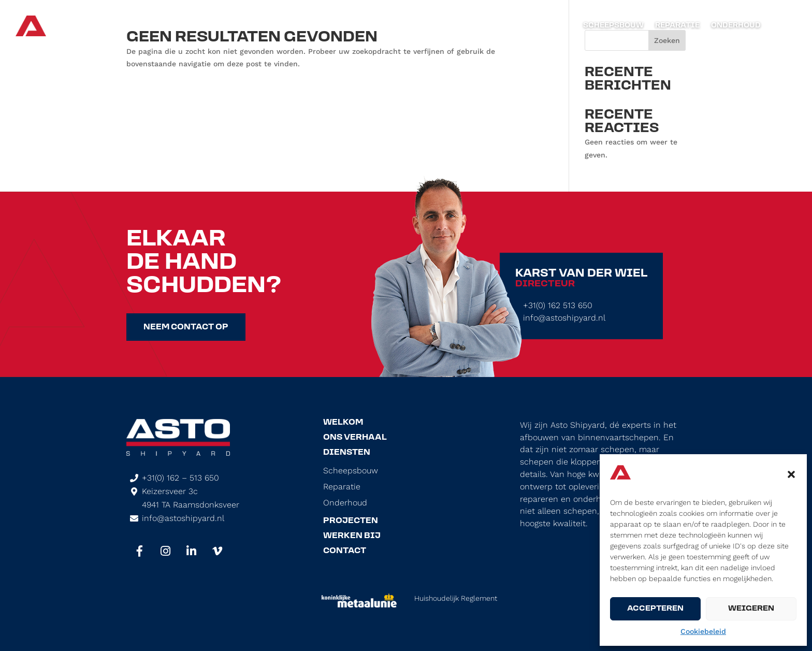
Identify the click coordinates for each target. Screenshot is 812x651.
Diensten (347, 453)
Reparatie (677, 26)
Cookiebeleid (703, 631)
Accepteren (655, 609)
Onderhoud (736, 26)
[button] (791, 474)
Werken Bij (352, 536)
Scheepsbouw (613, 26)
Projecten (351, 521)
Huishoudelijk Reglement (456, 598)
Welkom (343, 423)
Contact (345, 551)
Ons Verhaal (355, 438)
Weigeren (751, 609)
